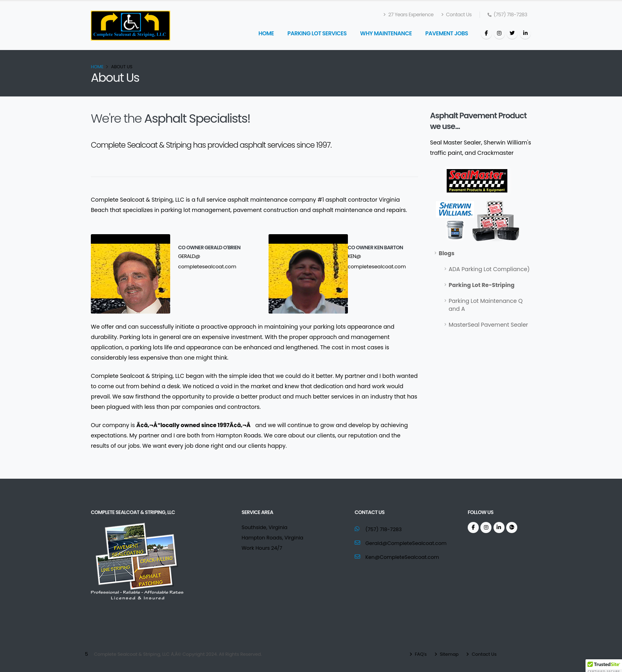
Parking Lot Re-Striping (482, 285)
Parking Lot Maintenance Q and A (486, 305)
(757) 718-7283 (384, 529)
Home (266, 33)
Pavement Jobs (447, 33)
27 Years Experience (409, 14)
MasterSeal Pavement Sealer (488, 325)
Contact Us (456, 14)
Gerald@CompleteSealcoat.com (406, 543)
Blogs (447, 253)
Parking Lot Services (317, 33)
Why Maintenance (386, 33)
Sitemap (449, 654)
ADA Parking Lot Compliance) (489, 269)
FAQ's (420, 654)
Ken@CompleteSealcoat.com (402, 557)
